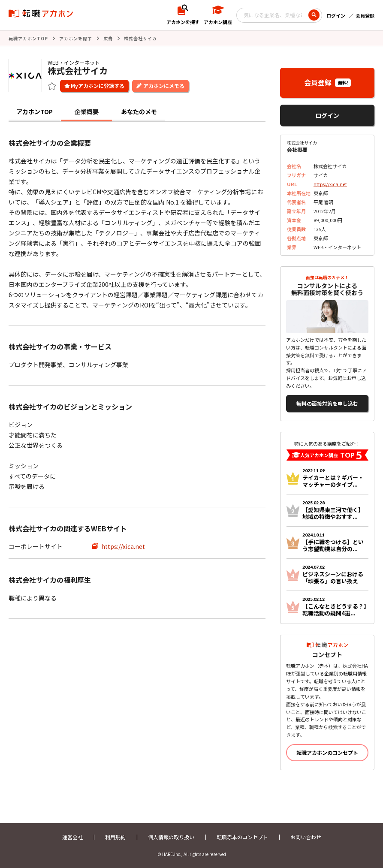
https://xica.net (123, 546)
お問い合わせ (306, 837)
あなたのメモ (139, 112)
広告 (108, 38)
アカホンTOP (35, 112)
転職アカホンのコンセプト (327, 752)
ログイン (336, 15)
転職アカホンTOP (28, 38)
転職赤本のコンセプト (242, 837)
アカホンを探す (76, 38)
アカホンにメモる (164, 86)
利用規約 (115, 837)
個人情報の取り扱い (171, 837)
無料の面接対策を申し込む (327, 403)
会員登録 (365, 15)
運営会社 (72, 837)
